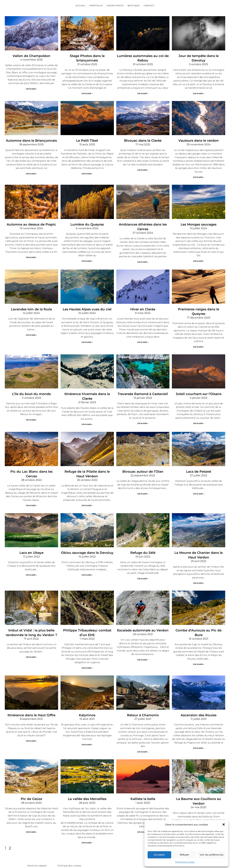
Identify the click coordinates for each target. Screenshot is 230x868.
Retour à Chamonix (143, 699)
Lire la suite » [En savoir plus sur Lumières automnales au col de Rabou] (143, 92)
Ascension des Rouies (199, 699)
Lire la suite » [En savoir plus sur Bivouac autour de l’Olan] (143, 482)
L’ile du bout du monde (31, 384)
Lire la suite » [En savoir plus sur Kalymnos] (87, 728)
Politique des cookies (69, 848)
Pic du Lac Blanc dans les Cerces (31, 460)
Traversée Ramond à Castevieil (143, 384)
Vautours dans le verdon (199, 139)
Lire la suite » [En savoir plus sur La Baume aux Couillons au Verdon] (199, 818)
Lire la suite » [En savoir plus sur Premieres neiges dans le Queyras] (199, 337)
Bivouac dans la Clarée (143, 139)
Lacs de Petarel (199, 460)
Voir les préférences (212, 855)
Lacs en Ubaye (31, 540)
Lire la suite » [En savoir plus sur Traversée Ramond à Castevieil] (143, 413)
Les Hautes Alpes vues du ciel (87, 305)
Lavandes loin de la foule (31, 305)
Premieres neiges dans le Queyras (199, 305)
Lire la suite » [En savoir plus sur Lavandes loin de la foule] (31, 330)
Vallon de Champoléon (31, 55)
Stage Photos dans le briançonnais (87, 55)
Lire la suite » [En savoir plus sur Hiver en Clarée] (143, 337)
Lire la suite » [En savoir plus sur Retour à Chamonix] (143, 735)
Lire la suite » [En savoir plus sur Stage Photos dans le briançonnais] (87, 88)
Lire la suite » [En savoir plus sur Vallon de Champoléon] (31, 88)
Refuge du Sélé (143, 540)
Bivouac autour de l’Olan (143, 460)
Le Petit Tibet (87, 139)
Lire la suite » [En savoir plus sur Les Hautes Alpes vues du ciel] (87, 337)
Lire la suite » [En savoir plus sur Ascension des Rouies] (199, 732)
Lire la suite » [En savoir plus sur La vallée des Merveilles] (87, 826)
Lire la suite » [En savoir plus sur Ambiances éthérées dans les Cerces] (143, 254)
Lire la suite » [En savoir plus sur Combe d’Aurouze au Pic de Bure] (199, 645)
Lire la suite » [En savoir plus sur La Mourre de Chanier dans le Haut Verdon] (199, 569)
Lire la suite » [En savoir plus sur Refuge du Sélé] (143, 565)
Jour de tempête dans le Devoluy (199, 55)
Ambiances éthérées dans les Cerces (143, 222)
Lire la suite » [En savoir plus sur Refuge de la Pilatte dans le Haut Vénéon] (87, 493)
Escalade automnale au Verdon (143, 616)
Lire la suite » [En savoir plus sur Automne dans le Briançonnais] (31, 171)
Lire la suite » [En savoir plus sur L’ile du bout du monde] (31, 410)
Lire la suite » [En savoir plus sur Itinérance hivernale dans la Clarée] (87, 410)
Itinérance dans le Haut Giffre (31, 699)
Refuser (184, 855)
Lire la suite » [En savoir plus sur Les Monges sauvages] (199, 258)
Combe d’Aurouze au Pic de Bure (199, 616)
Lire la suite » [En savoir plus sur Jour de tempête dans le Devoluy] (199, 88)
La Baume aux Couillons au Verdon (199, 782)
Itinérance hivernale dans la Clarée (87, 384)
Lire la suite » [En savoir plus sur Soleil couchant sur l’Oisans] (199, 413)
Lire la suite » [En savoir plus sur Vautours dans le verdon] (199, 175)
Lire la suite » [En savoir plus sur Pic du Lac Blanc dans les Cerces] (31, 489)
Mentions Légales (37, 848)
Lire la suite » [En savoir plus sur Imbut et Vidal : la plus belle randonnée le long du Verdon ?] (31, 642)
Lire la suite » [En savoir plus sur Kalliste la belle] (143, 815)
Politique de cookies (185, 862)
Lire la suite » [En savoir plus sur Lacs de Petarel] (199, 482)
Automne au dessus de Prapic (31, 222)
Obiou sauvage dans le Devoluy (87, 540)
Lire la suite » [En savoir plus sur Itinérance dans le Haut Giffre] (31, 724)
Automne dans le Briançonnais (31, 139)
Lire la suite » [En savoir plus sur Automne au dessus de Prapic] (31, 254)
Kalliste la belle (143, 782)
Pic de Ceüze (31, 782)
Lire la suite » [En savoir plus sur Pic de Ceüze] (31, 815)
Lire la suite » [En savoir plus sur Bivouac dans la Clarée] (143, 168)
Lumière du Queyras (87, 222)
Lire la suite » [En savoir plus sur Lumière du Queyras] (87, 258)
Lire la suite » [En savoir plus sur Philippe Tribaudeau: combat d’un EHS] (87, 652)
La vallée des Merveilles (87, 782)
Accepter (159, 855)
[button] (224, 824)
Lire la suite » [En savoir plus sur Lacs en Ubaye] (31, 562)
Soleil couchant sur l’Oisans (199, 384)
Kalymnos (87, 699)
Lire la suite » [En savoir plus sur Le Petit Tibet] (87, 171)
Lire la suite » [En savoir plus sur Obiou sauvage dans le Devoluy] (87, 562)
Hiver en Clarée (143, 305)
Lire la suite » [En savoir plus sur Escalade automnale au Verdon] (143, 645)
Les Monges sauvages (199, 222)
